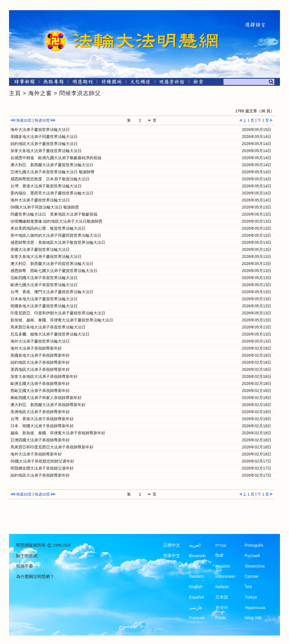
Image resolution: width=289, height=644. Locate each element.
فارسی (195, 608)
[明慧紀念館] (172, 83)
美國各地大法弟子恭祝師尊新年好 (40, 355)
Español (196, 597)
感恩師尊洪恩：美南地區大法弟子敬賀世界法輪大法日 (58, 242)
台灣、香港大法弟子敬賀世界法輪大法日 (46, 186)
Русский (252, 556)
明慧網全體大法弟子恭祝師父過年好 (42, 468)
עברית (221, 545)
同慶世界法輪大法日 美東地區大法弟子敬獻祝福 (54, 214)
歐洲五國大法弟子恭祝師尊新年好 (40, 384)
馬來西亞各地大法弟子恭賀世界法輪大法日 (48, 327)
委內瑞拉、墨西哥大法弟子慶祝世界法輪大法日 (52, 193)
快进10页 (45, 120)
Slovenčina (255, 566)
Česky (195, 566)
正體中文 (172, 545)
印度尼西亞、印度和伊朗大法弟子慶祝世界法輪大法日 (58, 313)
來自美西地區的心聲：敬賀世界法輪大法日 (48, 228)
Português (254, 545)
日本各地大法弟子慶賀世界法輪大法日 (44, 299)
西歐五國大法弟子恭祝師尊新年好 (40, 391)
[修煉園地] (111, 83)
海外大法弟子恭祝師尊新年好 (36, 348)
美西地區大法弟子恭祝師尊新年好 (40, 369)
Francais (197, 618)
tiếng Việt (253, 618)
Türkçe (251, 597)
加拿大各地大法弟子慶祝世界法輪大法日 (46, 151)
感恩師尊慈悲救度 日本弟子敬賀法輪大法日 (50, 179)
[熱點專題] (53, 83)
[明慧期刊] (83, 83)
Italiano (222, 587)
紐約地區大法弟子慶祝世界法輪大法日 (44, 144)
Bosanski (197, 556)
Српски (251, 576)
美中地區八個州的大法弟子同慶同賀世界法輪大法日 (56, 235)
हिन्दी (219, 556)
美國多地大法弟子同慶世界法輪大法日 (44, 137)
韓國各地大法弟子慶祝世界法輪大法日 (44, 306)
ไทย (248, 587)
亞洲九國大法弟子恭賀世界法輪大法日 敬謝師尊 (52, 172)
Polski (221, 618)
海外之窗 (40, 93)
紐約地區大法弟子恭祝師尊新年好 (40, 362)
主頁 (15, 93)
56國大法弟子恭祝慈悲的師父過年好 (42, 461)
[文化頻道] (140, 83)
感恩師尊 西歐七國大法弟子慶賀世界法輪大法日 (54, 271)
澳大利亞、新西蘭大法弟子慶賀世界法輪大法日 (52, 165)
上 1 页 (247, 120)
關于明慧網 (27, 556)
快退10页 (21, 120)
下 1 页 (265, 120)
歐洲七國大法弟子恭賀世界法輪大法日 (44, 285)
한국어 (222, 608)
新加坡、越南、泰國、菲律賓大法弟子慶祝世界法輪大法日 (62, 320)
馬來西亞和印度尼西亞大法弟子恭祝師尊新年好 (52, 447)
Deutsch (197, 576)
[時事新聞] (23, 83)
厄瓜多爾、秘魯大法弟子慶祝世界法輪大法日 (50, 334)
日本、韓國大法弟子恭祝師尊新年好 (42, 426)
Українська (255, 608)
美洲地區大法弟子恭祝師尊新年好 (40, 412)
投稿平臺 (25, 566)
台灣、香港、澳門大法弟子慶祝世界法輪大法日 (52, 292)
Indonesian (225, 576)
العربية (195, 545)
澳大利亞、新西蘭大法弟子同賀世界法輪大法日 (52, 264)
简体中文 (172, 556)
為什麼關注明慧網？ (35, 577)
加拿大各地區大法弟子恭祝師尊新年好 (44, 376)
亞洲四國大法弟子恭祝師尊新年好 (40, 440)
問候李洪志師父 (80, 93)
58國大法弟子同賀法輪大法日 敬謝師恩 (45, 207)
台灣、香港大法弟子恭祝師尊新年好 (42, 419)
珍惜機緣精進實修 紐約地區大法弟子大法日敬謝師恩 (56, 221)
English (196, 587)
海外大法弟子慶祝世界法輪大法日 (40, 130)
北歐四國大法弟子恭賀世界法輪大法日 (44, 278)
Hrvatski (223, 566)
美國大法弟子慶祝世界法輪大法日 (40, 249)
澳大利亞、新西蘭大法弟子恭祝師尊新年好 (48, 405)
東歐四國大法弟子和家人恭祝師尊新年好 (46, 398)
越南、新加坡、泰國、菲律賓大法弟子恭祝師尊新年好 (58, 433)
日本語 (222, 597)
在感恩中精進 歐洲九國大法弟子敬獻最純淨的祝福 (56, 158)
